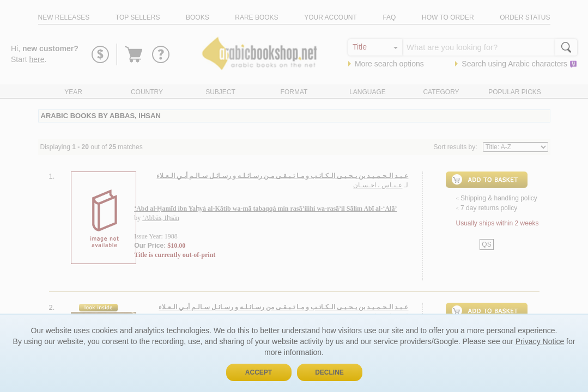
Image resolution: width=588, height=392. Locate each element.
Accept (259, 372)
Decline (329, 372)
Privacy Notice (540, 341)
